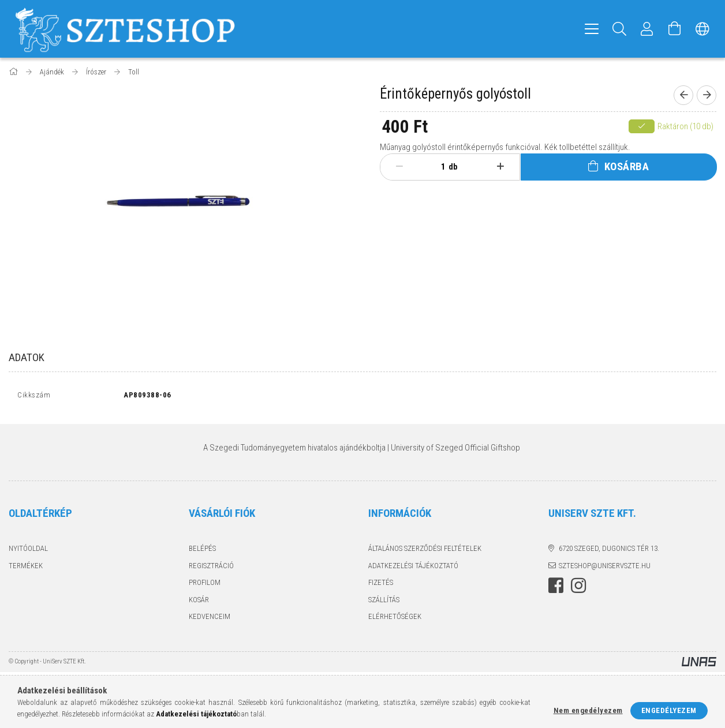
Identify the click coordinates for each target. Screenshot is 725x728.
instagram (578, 588)
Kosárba (627, 166)
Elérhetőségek (395, 619)
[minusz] (399, 167)
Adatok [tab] (27, 357)
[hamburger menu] (592, 29)
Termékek (26, 568)
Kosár (199, 602)
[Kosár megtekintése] (675, 29)
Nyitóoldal (28, 551)
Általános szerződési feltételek (425, 551)
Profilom (205, 585)
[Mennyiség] (437, 167)
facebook (556, 588)
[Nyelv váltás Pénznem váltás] (702, 29)
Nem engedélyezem (588, 710)
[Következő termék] (707, 95)
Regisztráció (211, 568)
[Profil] (647, 29)
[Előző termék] (683, 95)
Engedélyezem (669, 710)
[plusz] (501, 167)
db (453, 167)
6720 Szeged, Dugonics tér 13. (609, 551)
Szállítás (384, 602)
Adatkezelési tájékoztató (413, 568)
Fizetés (381, 585)
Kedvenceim (210, 619)
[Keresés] (619, 29)
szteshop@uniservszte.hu (605, 568)
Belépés (202, 551)
